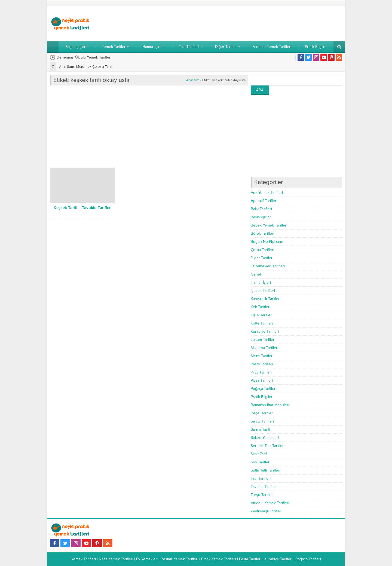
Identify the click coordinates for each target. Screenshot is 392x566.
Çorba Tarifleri (262, 250)
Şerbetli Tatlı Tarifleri (268, 446)
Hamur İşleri (261, 282)
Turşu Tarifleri (262, 495)
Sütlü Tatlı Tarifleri (265, 470)
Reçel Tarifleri (262, 413)
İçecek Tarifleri (263, 291)
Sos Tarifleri (261, 462)
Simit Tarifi (259, 454)
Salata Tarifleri (262, 421)
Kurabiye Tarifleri (265, 331)
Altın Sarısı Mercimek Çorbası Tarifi (86, 67)
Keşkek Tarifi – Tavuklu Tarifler (82, 208)
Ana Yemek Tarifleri (267, 193)
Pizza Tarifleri (262, 380)
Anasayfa (193, 80)
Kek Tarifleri (261, 307)
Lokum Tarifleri (263, 340)
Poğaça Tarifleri (264, 389)
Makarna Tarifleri (264, 348)
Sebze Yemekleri (265, 438)
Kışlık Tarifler (261, 315)
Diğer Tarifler (262, 258)
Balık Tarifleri (261, 209)
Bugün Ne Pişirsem (267, 242)
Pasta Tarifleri (262, 364)
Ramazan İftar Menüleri (270, 405)
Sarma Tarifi (260, 429)
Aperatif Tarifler (264, 201)
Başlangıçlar (261, 217)
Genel (256, 274)
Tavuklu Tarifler (263, 487)
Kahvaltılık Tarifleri (266, 299)
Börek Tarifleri (262, 233)
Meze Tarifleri (262, 356)
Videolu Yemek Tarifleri (270, 503)
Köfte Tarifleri (262, 323)
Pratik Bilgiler (262, 397)
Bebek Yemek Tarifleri (269, 225)
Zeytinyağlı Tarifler (266, 511)
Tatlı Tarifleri (261, 478)
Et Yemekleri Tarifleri (268, 266)
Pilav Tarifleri (261, 372)
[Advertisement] (243, 24)
